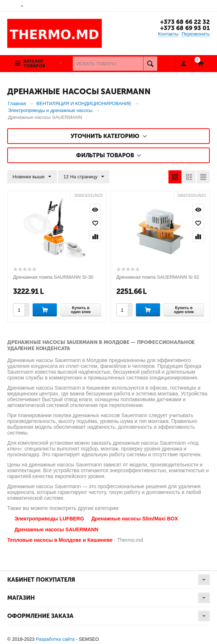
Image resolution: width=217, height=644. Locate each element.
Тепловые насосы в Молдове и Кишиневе (60, 540)
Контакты (168, 34)
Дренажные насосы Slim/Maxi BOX (135, 519)
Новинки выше (32, 177)
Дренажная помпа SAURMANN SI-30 (53, 277)
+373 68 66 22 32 (185, 22)
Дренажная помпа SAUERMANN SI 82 (158, 277)
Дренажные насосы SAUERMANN (57, 529)
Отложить (95, 223)
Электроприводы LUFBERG (49, 519)
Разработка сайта (55, 639)
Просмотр (95, 209)
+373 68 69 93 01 (185, 28)
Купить (45, 309)
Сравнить (95, 236)
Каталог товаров (34, 64)
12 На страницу (84, 177)
